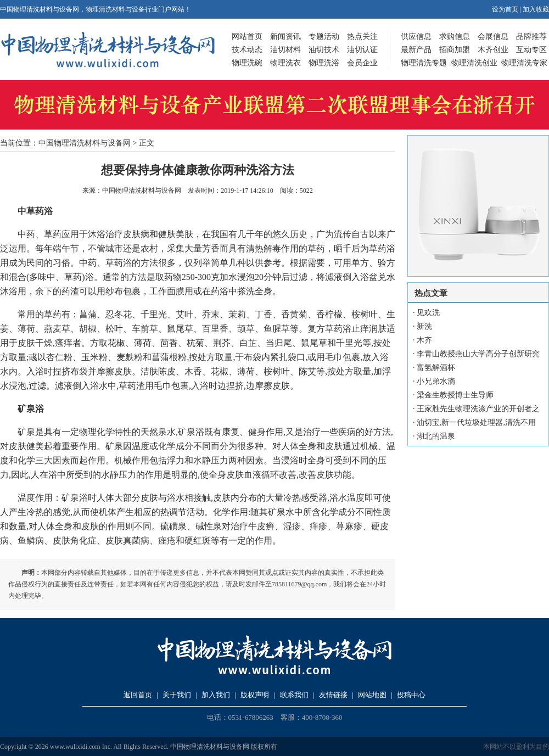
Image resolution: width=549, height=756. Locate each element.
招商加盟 (455, 50)
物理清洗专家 (524, 63)
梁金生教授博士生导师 (455, 395)
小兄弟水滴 (436, 381)
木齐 (424, 340)
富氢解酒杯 (436, 368)
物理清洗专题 (424, 63)
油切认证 (362, 50)
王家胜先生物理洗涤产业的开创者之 (478, 409)
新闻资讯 (285, 37)
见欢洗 (428, 313)
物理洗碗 (247, 63)
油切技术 (324, 50)
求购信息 (455, 37)
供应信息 (416, 37)
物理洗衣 (285, 63)
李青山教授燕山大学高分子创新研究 (478, 354)
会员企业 (362, 63)
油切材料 (285, 50)
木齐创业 (493, 50)
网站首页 (247, 37)
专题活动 (324, 37)
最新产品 (416, 50)
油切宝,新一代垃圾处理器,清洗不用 (476, 422)
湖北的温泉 (436, 436)
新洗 (424, 326)
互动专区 (531, 50)
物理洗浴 (324, 63)
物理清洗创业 (474, 63)
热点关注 (362, 37)
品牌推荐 (531, 37)
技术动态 (247, 50)
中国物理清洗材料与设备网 (85, 143)
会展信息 (493, 37)
